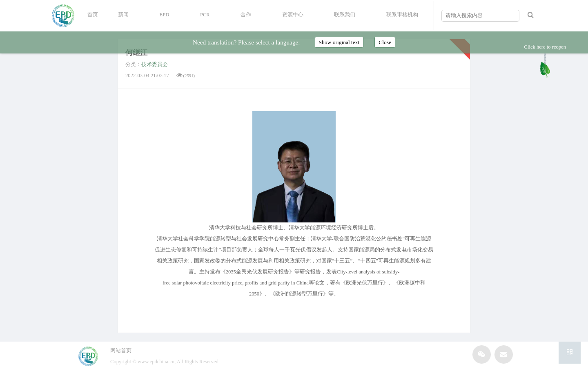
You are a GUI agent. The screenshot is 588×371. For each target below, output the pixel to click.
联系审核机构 (402, 15)
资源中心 (293, 15)
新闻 (123, 15)
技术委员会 (155, 64)
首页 (93, 15)
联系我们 (345, 15)
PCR (205, 15)
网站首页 (121, 351)
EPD (165, 15)
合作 (246, 15)
